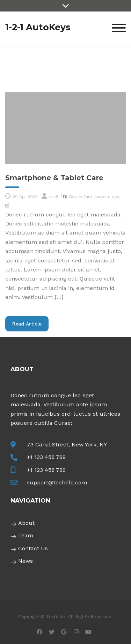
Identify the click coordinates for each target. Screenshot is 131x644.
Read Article (30, 323)
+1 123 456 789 (46, 457)
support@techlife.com (57, 482)
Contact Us (33, 548)
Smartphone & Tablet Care (54, 178)
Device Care (81, 197)
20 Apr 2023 (25, 197)
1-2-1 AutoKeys (38, 27)
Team (26, 535)
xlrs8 (53, 197)
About (26, 523)
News (26, 561)
